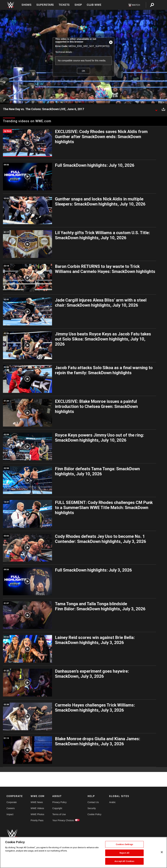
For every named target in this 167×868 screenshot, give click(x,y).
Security (92, 808)
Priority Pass (37, 820)
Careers (11, 808)
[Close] (162, 852)
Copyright (57, 808)
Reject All (124, 853)
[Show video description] (156, 109)
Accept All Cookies (124, 861)
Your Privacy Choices (63, 820)
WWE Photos (37, 814)
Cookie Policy (95, 814)
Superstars (45, 5)
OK (83, 71)
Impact (10, 814)
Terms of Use (59, 814)
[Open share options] (163, 109)
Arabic (112, 802)
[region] (83, 852)
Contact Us (93, 802)
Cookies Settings (124, 844)
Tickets (64, 5)
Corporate (12, 802)
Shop (78, 5)
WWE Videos (37, 808)
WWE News (37, 802)
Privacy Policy (59, 802)
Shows (27, 5)
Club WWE (94, 5)
